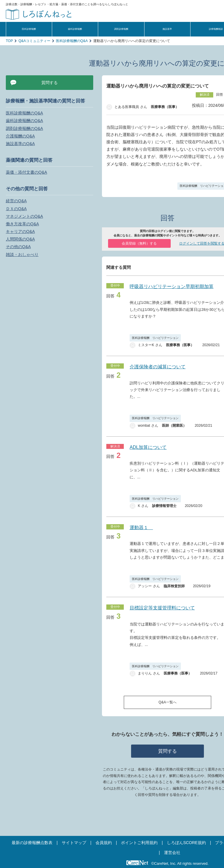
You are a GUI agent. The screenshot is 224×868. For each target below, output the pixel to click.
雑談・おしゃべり (22, 255)
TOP (9, 41)
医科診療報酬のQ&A (72, 41)
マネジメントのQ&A (24, 216)
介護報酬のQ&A (20, 136)
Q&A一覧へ (167, 702)
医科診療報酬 (29, 29)
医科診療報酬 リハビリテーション (155, 338)
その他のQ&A (18, 247)
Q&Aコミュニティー (34, 41)
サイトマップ (74, 843)
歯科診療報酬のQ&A (24, 121)
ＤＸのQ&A (16, 209)
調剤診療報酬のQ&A (24, 128)
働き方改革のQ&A (22, 224)
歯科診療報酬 (75, 29)
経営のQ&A (16, 201)
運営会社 (172, 853)
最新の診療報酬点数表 (32, 843)
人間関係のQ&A (20, 239)
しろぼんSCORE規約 (186, 843)
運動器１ (141, 528)
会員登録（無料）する (139, 243)
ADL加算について (148, 447)
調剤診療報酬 (121, 29)
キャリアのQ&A (20, 231)
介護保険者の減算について (158, 367)
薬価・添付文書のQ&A (27, 172)
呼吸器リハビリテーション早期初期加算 (172, 286)
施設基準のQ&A (20, 144)
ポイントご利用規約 (139, 843)
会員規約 (104, 843)
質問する (167, 751)
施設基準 (167, 29)
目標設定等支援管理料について (162, 608)
